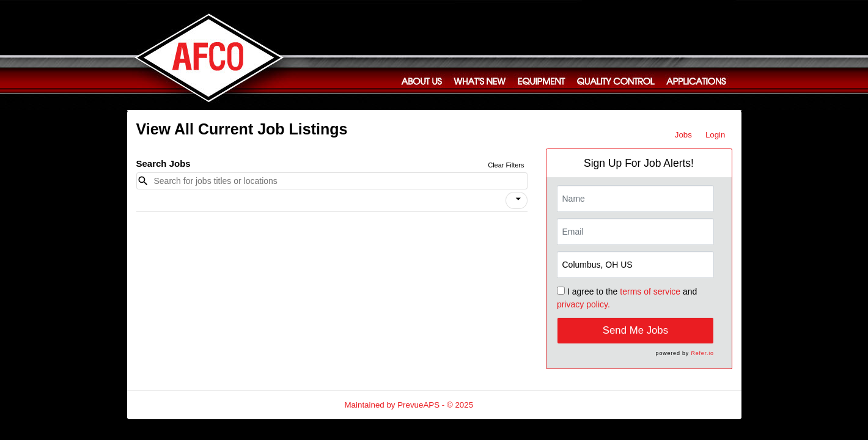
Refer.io (702, 353)
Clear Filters (506, 165)
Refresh (509, 405)
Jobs (683, 135)
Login (715, 135)
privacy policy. (583, 304)
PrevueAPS (418, 405)
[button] (517, 200)
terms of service (650, 291)
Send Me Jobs (635, 330)
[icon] (518, 199)
